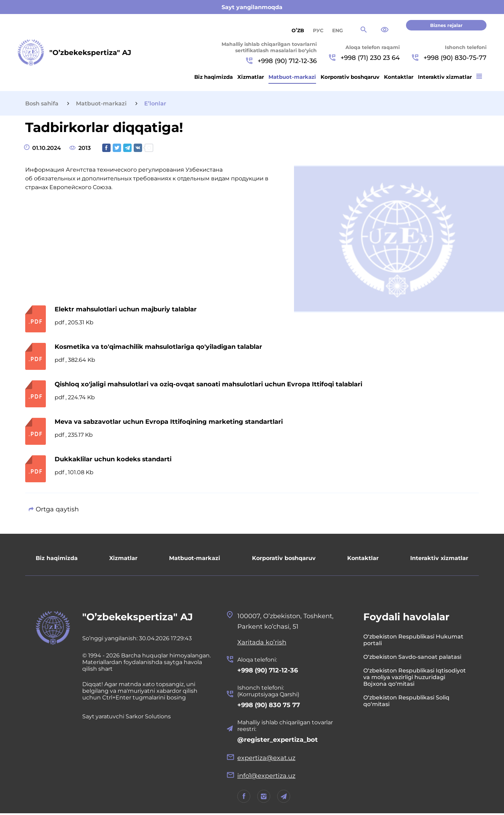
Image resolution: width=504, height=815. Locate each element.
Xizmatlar (251, 77)
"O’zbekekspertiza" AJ (138, 617)
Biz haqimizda (213, 77)
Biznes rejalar (446, 25)
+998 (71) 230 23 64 (364, 58)
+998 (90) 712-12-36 (281, 61)
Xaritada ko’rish (262, 643)
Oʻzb (298, 30)
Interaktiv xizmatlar (445, 77)
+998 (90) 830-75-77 (449, 58)
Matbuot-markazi (292, 77)
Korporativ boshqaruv (350, 77)
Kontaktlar (399, 77)
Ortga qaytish (57, 509)
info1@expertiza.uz (267, 777)
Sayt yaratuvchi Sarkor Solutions (127, 717)
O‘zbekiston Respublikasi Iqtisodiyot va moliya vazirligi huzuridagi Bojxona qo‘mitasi (415, 678)
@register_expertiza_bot (278, 741)
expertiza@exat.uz (266, 759)
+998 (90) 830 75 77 (269, 706)
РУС (318, 30)
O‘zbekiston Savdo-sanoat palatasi (412, 657)
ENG (338, 30)
